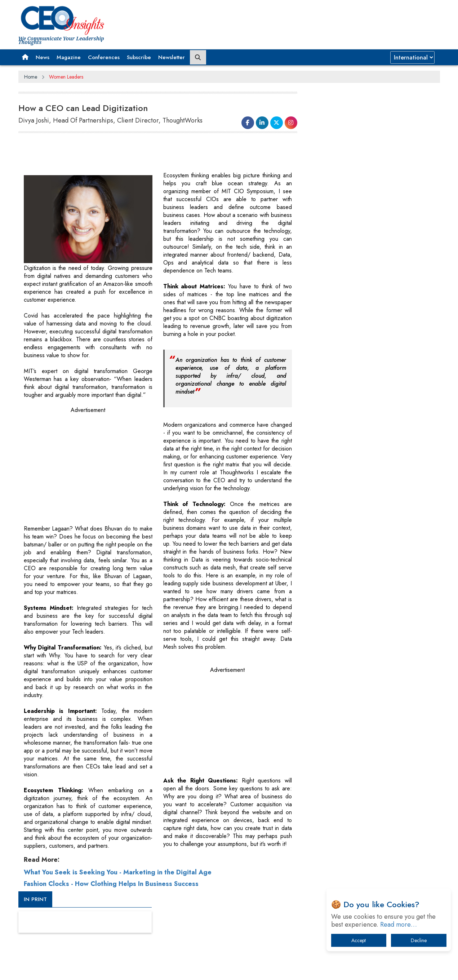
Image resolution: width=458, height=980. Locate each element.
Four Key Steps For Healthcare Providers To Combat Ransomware (368, 648)
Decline (419, 940)
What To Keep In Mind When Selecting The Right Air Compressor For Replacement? (374, 588)
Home (31, 77)
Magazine (69, 57)
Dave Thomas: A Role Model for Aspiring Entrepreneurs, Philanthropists (364, 626)
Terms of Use (148, 969)
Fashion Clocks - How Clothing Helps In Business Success (111, 883)
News (43, 57)
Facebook (245, 968)
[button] (25, 57)
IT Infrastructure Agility (344, 570)
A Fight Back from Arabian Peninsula (360, 607)
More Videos (326, 368)
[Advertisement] (309, 20)
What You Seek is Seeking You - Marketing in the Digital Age (118, 872)
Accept (359, 940)
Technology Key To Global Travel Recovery (367, 532)
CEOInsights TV (335, 255)
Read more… (399, 924)
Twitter (286, 968)
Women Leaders (66, 77)
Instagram (306, 968)
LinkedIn (267, 968)
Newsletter (172, 57)
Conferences (104, 57)
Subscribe (139, 57)
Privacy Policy (106, 969)
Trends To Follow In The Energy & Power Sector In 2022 (376, 551)
